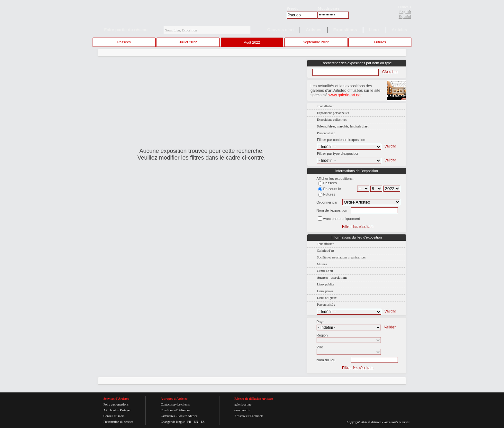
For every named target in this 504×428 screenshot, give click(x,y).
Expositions (345, 30)
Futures (380, 42)
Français (405, 7)
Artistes (313, 30)
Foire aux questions (116, 404)
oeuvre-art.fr (242, 410)
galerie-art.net (243, 404)
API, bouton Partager (117, 410)
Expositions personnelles (333, 113)
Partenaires (168, 416)
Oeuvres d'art (280, 30)
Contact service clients (175, 404)
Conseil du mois (114, 416)
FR (189, 422)
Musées (322, 264)
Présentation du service (118, 422)
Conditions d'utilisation (176, 410)
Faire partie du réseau (126, 30)
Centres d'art (325, 271)
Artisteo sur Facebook (248, 416)
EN (196, 422)
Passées (124, 42)
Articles (400, 30)
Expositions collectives (332, 120)
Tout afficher (325, 106)
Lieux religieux (327, 298)
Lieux (374, 30)
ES (203, 422)
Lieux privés (325, 291)
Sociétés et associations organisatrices (341, 257)
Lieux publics (326, 284)
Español (405, 17)
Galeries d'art (325, 251)
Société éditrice (187, 416)
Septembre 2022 (316, 42)
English (405, 12)
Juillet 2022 (188, 42)
